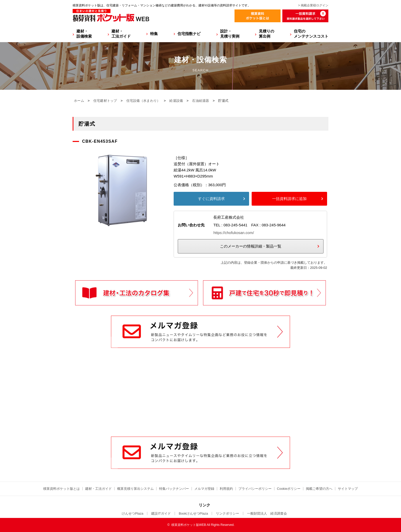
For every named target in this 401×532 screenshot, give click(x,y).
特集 (154, 34)
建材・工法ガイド (121, 34)
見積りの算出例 (266, 34)
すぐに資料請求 (211, 199)
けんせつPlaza (133, 513)
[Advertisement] (201, 398)
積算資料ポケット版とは (62, 489)
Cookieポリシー (289, 489)
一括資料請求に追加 (289, 199)
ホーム (79, 101)
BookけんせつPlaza (193, 513)
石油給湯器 (201, 101)
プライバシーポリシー (255, 489)
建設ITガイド (161, 513)
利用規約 (226, 489)
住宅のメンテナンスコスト (311, 34)
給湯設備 (176, 101)
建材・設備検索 (84, 34)
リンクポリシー (227, 513)
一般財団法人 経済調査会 (267, 513)
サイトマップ (348, 489)
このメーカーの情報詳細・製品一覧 (251, 246)
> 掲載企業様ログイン (313, 5)
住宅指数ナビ (189, 34)
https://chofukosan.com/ (233, 233)
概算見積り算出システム (135, 489)
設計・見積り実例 (230, 34)
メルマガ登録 (204, 489)
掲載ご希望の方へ (319, 489)
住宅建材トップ (105, 101)
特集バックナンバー (174, 489)
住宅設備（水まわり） (143, 101)
